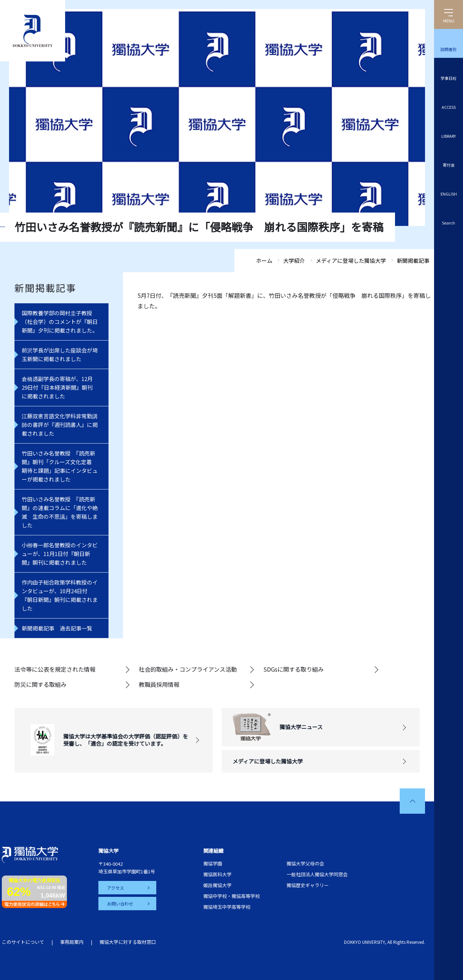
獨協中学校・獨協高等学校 (231, 896)
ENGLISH (449, 194)
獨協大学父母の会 (305, 863)
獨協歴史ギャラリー (308, 885)
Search (449, 223)
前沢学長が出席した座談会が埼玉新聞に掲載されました (60, 354)
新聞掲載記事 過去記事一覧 (57, 628)
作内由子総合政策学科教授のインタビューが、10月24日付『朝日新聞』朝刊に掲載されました (60, 595)
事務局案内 (72, 942)
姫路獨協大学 (217, 885)
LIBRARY (449, 136)
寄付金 (449, 165)
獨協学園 (213, 863)
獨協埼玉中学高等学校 (227, 907)
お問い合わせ (120, 904)
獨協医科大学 (217, 874)
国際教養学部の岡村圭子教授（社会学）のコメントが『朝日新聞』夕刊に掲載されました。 (60, 322)
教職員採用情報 (159, 684)
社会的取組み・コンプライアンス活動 (188, 669)
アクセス (116, 888)
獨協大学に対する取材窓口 (128, 942)
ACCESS (449, 107)
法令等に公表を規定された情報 (55, 669)
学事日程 (449, 78)
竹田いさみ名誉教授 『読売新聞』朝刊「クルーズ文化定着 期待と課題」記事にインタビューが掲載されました (60, 466)
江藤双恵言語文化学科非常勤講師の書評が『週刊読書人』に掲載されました (60, 425)
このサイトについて (23, 942)
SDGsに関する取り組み (294, 669)
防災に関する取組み (41, 684)
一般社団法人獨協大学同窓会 (317, 874)
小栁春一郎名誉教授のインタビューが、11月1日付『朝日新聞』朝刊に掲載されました (60, 554)
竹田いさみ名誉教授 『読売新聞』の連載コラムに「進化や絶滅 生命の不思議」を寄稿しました (60, 512)
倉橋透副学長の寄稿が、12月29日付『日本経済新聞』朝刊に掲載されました (57, 387)
